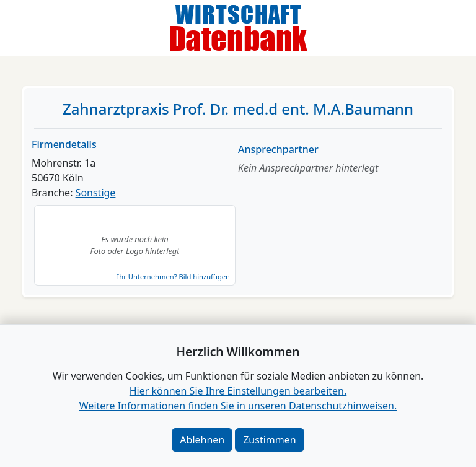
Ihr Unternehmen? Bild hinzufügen (174, 277)
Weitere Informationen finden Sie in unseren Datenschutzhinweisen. (238, 406)
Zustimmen (269, 440)
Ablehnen (202, 440)
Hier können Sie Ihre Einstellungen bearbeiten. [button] (238, 391)
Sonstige (96, 193)
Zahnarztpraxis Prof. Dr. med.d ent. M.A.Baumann (238, 109)
